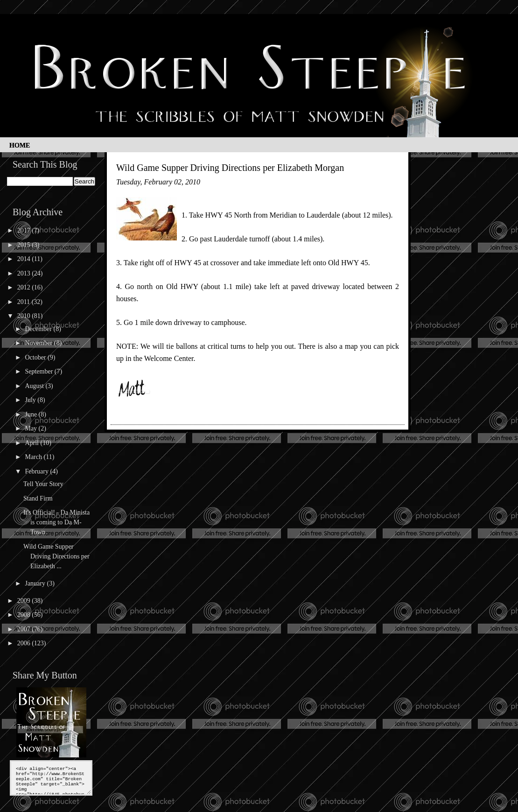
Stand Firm (38, 498)
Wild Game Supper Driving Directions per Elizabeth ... (56, 556)
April (32, 443)
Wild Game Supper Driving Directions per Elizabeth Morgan (230, 168)
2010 (25, 316)
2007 (25, 629)
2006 (25, 643)
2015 (25, 245)
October (36, 357)
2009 (25, 601)
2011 (24, 302)
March (34, 457)
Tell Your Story (43, 484)
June (31, 414)
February (37, 471)
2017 (25, 230)
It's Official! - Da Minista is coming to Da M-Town (56, 522)
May (31, 428)
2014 (25, 259)
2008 (25, 615)
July (31, 400)
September (39, 371)
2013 (25, 273)
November (39, 343)
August (35, 386)
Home (20, 145)
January (36, 583)
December (39, 329)
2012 (25, 287)
